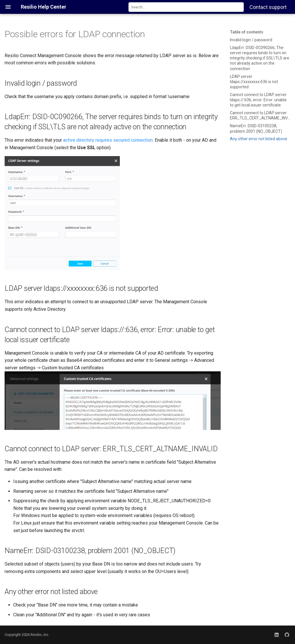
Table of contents (247, 32)
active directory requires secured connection (108, 140)
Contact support (268, 7)
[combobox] (186, 7)
